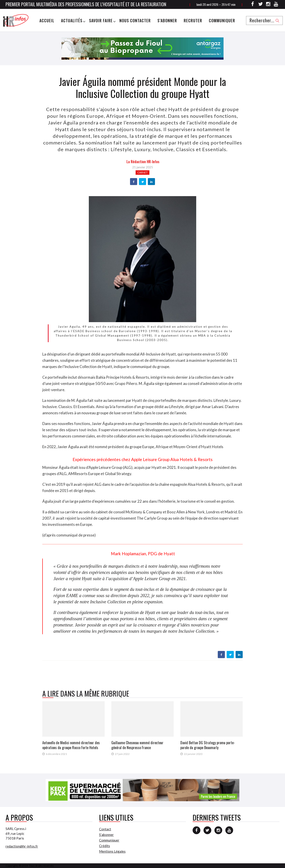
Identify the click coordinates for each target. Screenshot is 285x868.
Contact (105, 829)
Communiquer (222, 20)
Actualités (72, 20)
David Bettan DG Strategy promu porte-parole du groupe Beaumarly (208, 745)
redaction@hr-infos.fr (22, 846)
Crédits (105, 846)
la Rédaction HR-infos (143, 162)
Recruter (193, 20)
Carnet (142, 172)
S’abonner (167, 20)
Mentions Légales (112, 851)
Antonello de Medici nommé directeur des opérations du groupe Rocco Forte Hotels (71, 745)
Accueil (47, 20)
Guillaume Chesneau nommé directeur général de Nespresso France (137, 745)
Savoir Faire (101, 20)
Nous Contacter (135, 20)
